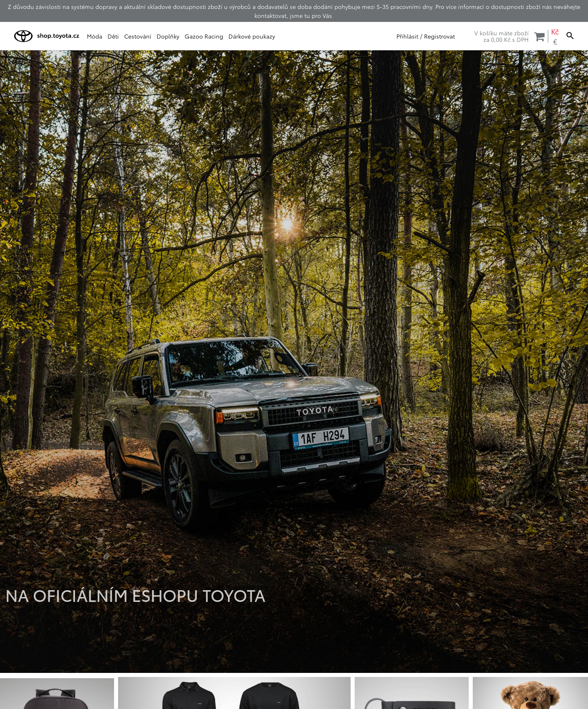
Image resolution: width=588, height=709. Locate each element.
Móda (95, 36)
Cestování (138, 36)
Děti (113, 36)
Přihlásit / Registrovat (426, 36)
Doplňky (168, 36)
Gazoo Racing (204, 36)
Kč (555, 31)
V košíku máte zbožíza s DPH (509, 36)
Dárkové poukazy (252, 36)
